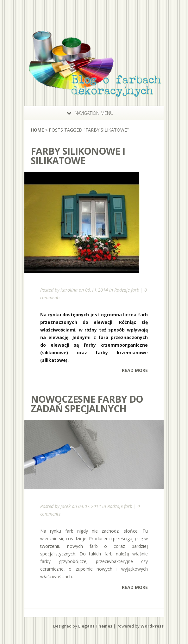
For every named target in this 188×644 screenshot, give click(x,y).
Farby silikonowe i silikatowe (78, 156)
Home (37, 130)
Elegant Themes (95, 626)
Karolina (69, 290)
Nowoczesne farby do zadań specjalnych (87, 404)
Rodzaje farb (127, 290)
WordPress (152, 626)
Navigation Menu (90, 113)
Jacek (66, 506)
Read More (135, 370)
